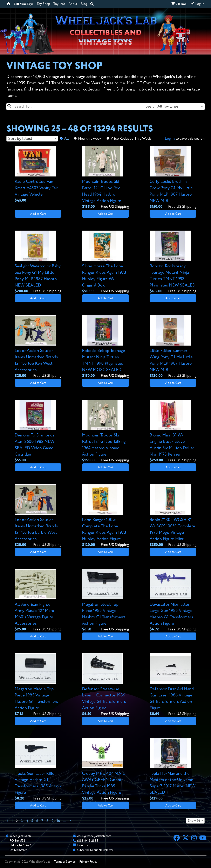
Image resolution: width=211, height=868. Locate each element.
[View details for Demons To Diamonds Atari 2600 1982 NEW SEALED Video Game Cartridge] (38, 431)
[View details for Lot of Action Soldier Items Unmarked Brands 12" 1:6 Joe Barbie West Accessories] (38, 516)
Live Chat (83, 845)
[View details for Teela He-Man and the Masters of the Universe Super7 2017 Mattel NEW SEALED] (173, 770)
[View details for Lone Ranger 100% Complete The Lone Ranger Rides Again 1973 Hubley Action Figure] (105, 516)
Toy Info (59, 4)
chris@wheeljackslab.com (94, 836)
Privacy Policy (88, 862)
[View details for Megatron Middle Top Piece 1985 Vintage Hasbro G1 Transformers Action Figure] (38, 685)
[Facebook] (177, 838)
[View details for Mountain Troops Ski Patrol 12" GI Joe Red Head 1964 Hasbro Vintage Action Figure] (105, 178)
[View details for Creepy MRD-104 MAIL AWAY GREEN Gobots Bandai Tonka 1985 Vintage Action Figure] (105, 770)
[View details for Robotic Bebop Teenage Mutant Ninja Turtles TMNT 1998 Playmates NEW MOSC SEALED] (105, 347)
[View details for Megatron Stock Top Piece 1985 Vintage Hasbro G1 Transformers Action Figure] (105, 601)
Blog (84, 4)
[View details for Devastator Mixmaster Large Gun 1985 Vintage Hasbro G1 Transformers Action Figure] (173, 601)
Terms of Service (65, 862)
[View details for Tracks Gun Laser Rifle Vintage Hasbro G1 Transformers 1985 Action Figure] (38, 770)
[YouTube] (203, 838)
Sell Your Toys (23, 4)
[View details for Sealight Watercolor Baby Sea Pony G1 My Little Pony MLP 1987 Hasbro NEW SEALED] (38, 262)
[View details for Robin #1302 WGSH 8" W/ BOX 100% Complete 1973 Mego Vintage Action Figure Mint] (173, 516)
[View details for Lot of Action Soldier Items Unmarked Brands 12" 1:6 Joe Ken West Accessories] (38, 347)
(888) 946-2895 (88, 841)
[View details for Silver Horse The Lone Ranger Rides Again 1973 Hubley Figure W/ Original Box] (105, 262)
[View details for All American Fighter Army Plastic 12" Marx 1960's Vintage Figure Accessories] (38, 601)
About (73, 4)
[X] (185, 838)
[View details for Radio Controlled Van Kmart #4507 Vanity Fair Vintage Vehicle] (38, 175)
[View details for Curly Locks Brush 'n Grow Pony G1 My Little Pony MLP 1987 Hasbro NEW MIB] (173, 178)
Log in (170, 139)
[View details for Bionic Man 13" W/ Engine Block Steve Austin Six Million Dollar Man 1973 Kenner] (173, 431)
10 (58, 821)
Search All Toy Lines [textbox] (162, 107)
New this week (90, 139)
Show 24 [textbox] (194, 821)
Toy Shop (43, 4)
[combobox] (174, 107)
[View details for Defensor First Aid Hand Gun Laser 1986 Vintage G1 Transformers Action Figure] (173, 685)
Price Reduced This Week (131, 139)
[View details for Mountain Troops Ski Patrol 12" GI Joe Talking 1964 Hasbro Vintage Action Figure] (105, 431)
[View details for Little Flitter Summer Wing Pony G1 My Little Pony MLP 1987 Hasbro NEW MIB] (173, 347)
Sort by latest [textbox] (20, 139)
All (66, 139)
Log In (197, 4)
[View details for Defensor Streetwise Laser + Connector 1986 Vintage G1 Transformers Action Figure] (105, 685)
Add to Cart (38, 214)
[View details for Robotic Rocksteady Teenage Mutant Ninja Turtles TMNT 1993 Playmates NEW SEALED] (173, 262)
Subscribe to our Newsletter (95, 850)
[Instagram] (194, 838)
